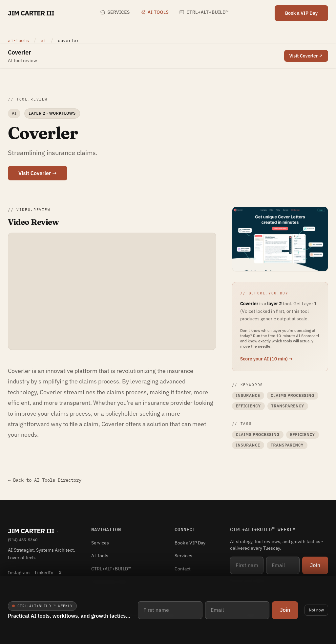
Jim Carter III (31, 13)
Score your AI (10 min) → (267, 359)
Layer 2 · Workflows (52, 113)
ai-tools (18, 40)
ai (45, 40)
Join (285, 610)
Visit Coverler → (38, 173)
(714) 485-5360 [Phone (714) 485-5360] (23, 540)
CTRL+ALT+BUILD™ (204, 12)
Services (115, 12)
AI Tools (155, 12)
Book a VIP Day (301, 13)
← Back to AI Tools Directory (45, 480)
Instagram (19, 573)
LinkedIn (44, 573)
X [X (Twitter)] (60, 573)
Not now (316, 610)
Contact (183, 569)
